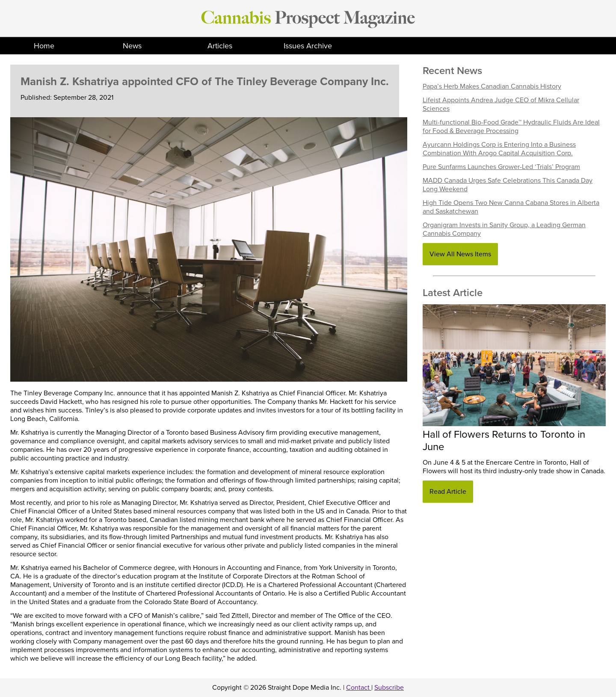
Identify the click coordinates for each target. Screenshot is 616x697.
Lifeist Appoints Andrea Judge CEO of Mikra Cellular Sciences (501, 104)
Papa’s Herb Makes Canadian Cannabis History (492, 86)
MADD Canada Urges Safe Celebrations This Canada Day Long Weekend (508, 185)
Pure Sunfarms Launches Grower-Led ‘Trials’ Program (501, 167)
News (132, 46)
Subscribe (389, 688)
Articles (220, 46)
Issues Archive (308, 46)
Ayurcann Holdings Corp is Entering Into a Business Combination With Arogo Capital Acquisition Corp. (499, 149)
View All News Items (460, 254)
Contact (359, 688)
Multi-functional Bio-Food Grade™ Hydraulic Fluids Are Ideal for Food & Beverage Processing (511, 127)
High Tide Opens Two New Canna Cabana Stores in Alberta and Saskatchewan (511, 207)
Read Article (448, 492)
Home (44, 46)
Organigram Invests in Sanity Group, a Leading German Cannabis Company (504, 229)
